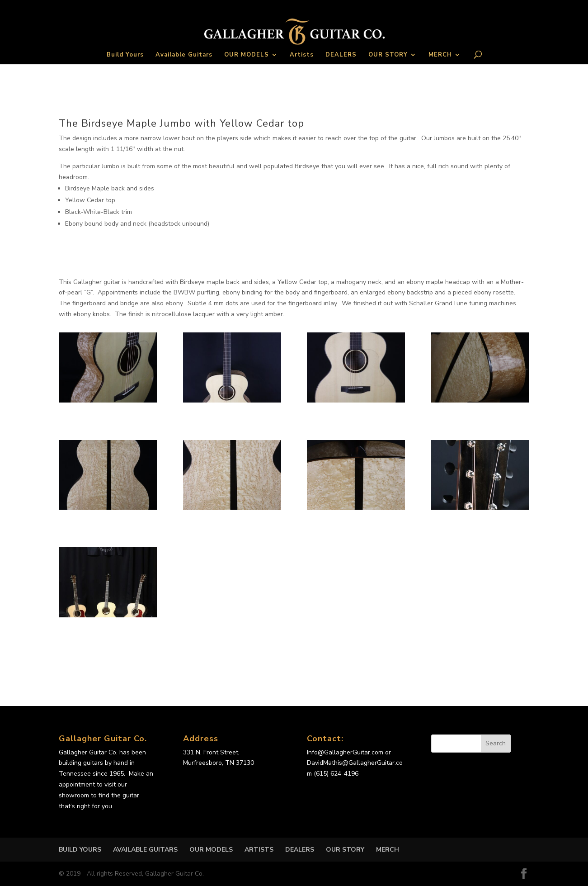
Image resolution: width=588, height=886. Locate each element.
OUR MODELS (247, 55)
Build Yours (125, 55)
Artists (302, 55)
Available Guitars (184, 55)
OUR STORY (388, 55)
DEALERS (341, 55)
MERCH (440, 55)
